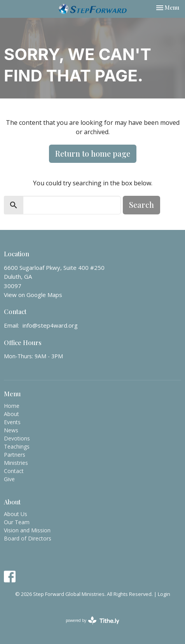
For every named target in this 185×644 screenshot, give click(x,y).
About (11, 414)
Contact (14, 471)
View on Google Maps (33, 295)
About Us (16, 514)
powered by (92, 621)
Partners (15, 455)
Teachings (17, 446)
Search (141, 205)
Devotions (17, 438)
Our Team (17, 522)
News (11, 430)
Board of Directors (28, 538)
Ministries (16, 463)
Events (12, 422)
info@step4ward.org (50, 325)
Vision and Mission (27, 530)
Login (164, 594)
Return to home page (93, 153)
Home (12, 406)
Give (9, 479)
